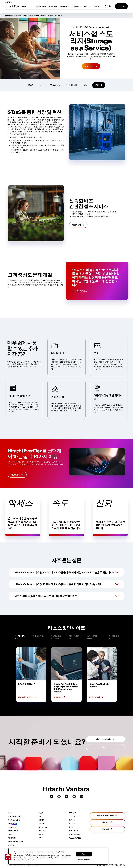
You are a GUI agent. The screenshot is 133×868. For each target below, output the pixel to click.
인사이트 (72, 824)
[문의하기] (106, 747)
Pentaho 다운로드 (75, 838)
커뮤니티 (41, 820)
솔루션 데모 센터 (74, 834)
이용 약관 (98, 865)
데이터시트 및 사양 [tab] (20, 637)
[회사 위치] (107, 822)
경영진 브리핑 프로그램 (15, 842)
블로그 (71, 827)
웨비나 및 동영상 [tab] (74, 637)
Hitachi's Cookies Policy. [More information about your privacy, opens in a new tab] (29, 860)
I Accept (84, 854)
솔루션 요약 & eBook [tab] (92, 637)
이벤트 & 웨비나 (13, 831)
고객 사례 (72, 820)
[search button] (105, 6)
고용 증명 (41, 834)
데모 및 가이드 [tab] (38, 636)
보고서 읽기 (96, 697)
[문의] (99, 85)
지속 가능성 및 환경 (14, 820)
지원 (40, 816)
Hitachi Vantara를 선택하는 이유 (45, 6)
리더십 (10, 834)
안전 (40, 838)
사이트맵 (122, 865)
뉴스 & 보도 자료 (13, 827)
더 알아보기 (59, 697)
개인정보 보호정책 (108, 865)
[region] (58, 856)
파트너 (97, 6)
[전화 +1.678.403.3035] (107, 815)
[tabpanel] (66, 675)
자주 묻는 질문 (72, 85)
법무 (117, 865)
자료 (86, 85)
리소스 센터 (73, 816)
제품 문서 (41, 824)
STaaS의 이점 (55, 85)
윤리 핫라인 (42, 831)
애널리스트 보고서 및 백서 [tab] (56, 637)
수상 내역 (11, 845)
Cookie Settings (84, 859)
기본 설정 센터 (12, 838)
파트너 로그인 (74, 831)
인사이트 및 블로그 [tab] (114, 637)
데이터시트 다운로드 (27, 697)
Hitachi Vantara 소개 (14, 816)
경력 (9, 824)
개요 (42, 85)
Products (63, 6)
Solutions (75, 6)
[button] (109, 6)
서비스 (87, 6)
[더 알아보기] (91, 66)
